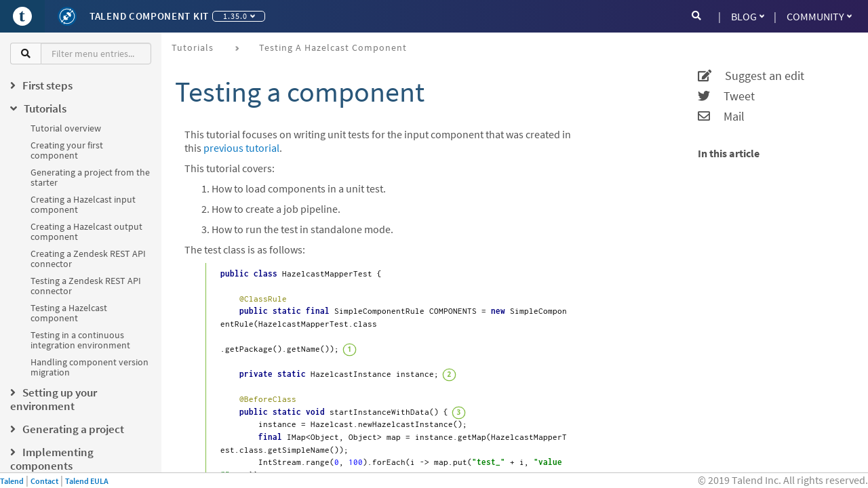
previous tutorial (241, 148)
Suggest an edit (751, 76)
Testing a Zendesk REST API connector (86, 286)
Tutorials (193, 47)
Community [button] (819, 16)
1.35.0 (239, 16)
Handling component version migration (90, 367)
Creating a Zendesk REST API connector (88, 259)
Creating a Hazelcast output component (86, 231)
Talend (12, 481)
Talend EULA (87, 481)
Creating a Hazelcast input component (83, 204)
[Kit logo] (67, 16)
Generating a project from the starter (90, 177)
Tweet (726, 96)
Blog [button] (748, 16)
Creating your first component (67, 150)
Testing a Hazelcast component (69, 313)
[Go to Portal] (22, 16)
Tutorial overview (66, 128)
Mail (721, 117)
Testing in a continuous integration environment (80, 340)
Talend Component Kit (149, 16)
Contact (44, 481)
